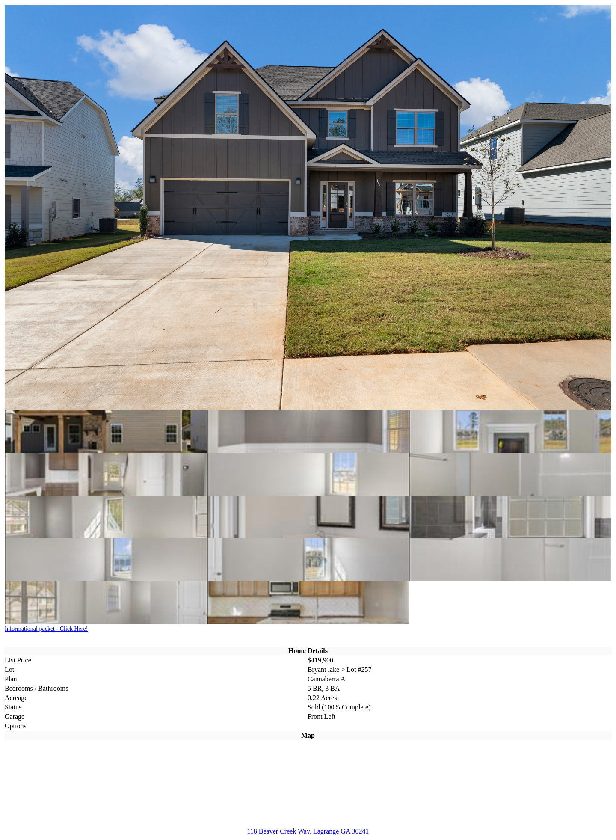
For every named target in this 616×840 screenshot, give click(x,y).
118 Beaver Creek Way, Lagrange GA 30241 (308, 831)
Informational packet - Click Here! (46, 629)
